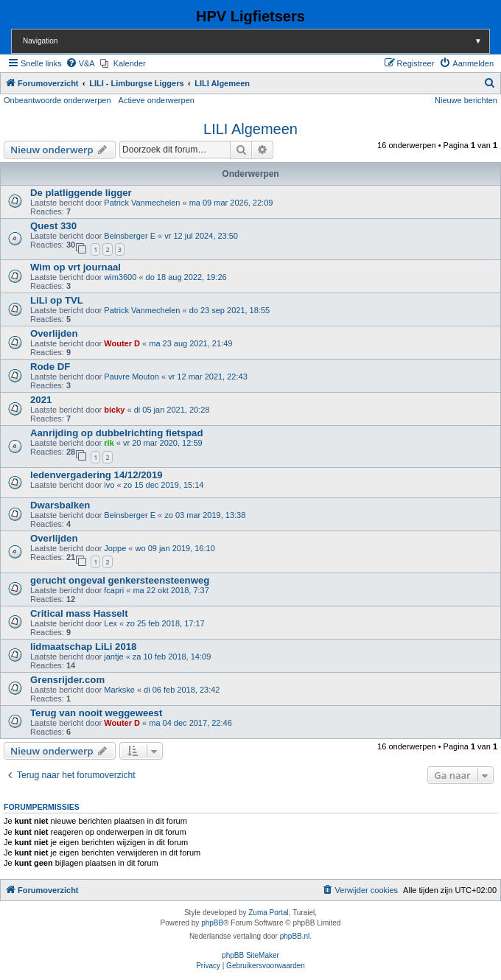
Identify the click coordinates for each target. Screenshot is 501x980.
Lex (111, 623)
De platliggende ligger (81, 193)
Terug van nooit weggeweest (96, 713)
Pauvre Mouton (132, 377)
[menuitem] (80, 63)
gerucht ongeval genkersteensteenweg (120, 580)
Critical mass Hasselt (79, 613)
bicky (114, 410)
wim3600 (120, 277)
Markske (119, 690)
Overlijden (54, 333)
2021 (41, 400)
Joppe (115, 548)
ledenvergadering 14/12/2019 (97, 475)
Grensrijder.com (67, 680)
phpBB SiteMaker (251, 955)
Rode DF (50, 367)
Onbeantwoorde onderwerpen (57, 100)
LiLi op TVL (57, 300)
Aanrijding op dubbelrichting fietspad (116, 433)
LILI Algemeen (251, 129)
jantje (113, 657)
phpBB (212, 923)
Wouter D (122, 343)
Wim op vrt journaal (76, 267)
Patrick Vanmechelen (142, 203)
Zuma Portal (268, 913)
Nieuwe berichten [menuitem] (466, 100)
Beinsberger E (130, 236)
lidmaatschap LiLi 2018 (83, 647)
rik (109, 443)
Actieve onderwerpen (157, 100)
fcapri (114, 590)
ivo (109, 485)
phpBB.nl (295, 936)
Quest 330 (53, 226)
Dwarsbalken (60, 505)
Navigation (256, 41)
